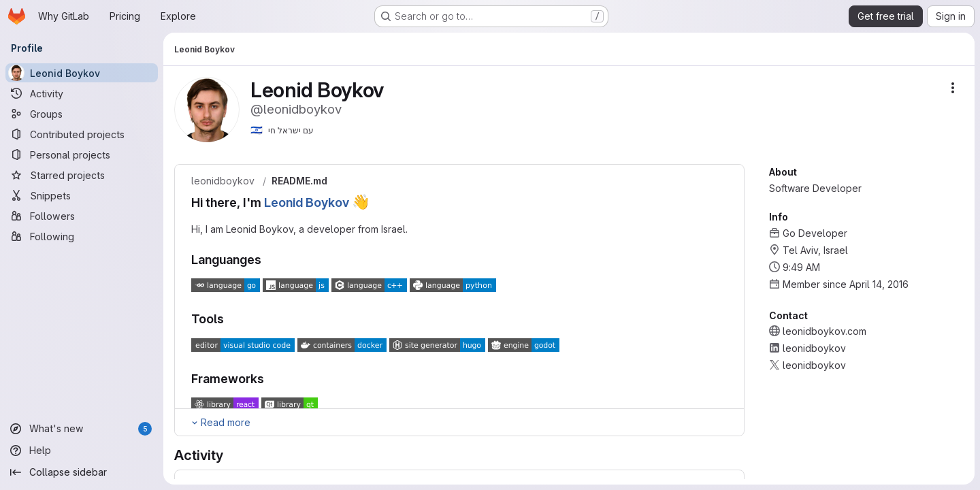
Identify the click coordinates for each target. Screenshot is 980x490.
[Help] (82, 451)
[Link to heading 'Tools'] (231, 319)
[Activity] (82, 93)
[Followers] (82, 216)
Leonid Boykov (307, 202)
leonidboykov (223, 181)
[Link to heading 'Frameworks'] (271, 379)
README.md (299, 181)
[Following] (82, 236)
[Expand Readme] (220, 423)
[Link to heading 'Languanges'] (268, 260)
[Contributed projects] (82, 134)
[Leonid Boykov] (82, 73)
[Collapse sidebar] (82, 472)
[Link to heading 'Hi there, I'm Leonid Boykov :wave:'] (377, 202)
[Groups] (82, 114)
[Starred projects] (82, 175)
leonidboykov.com (824, 331)
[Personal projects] (82, 154)
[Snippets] (82, 195)
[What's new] (82, 429)
